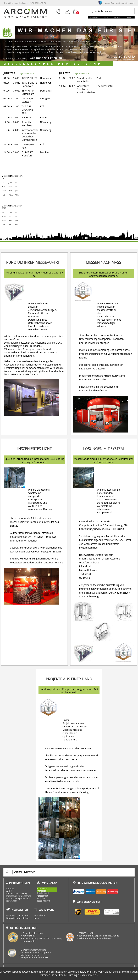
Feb (3, 195)
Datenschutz (25, 896)
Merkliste (41, 898)
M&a (10, 195)
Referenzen (12, 901)
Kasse (37, 918)
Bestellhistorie (43, 901)
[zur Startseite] (25, 17)
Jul (16, 182)
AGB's (9, 891)
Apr (17, 195)
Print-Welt (105, 18)
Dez (10, 191)
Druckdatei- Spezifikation (18, 899)
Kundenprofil (43, 893)
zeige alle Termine (26, 73)
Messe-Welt (117, 18)
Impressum (12, 896)
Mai (3, 182)
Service (129, 17)
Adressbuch (42, 896)
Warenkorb (39, 916)
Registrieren (42, 889)
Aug (4, 187)
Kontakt (10, 889)
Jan (17, 191)
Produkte (94, 17)
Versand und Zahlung (17, 894)
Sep (10, 187)
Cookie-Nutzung (68, 975)
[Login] (67, 14)
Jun (10, 182)
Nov (4, 191)
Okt (17, 187)
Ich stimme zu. (90, 975)
